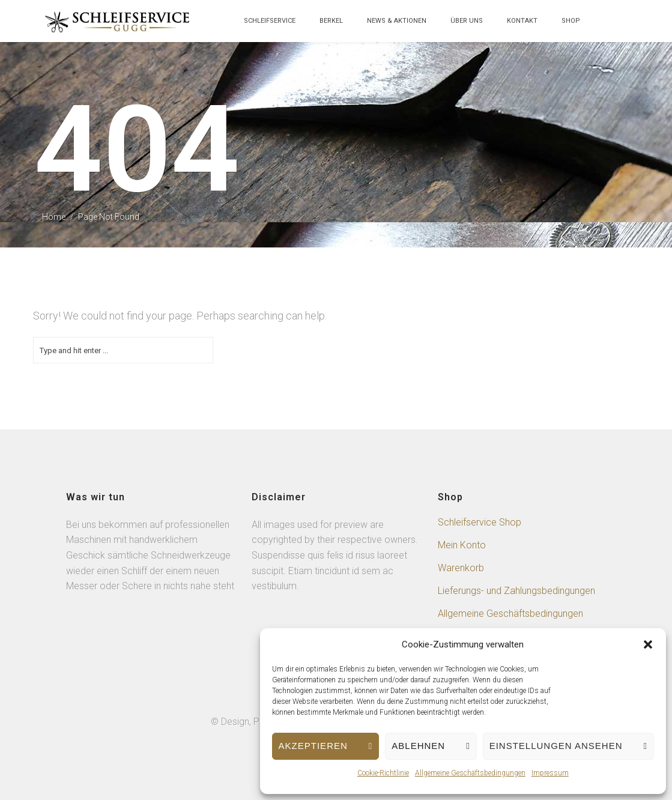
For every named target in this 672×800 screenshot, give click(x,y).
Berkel (331, 21)
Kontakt (522, 21)
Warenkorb (461, 568)
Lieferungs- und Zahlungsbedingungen (516, 591)
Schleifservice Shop (480, 522)
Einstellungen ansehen (556, 746)
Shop (571, 21)
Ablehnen (418, 746)
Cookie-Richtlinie (383, 773)
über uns (467, 21)
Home (54, 217)
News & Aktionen (397, 21)
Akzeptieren (313, 746)
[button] (648, 644)
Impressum (550, 773)
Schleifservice (270, 21)
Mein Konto (462, 545)
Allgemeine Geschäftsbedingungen (470, 773)
